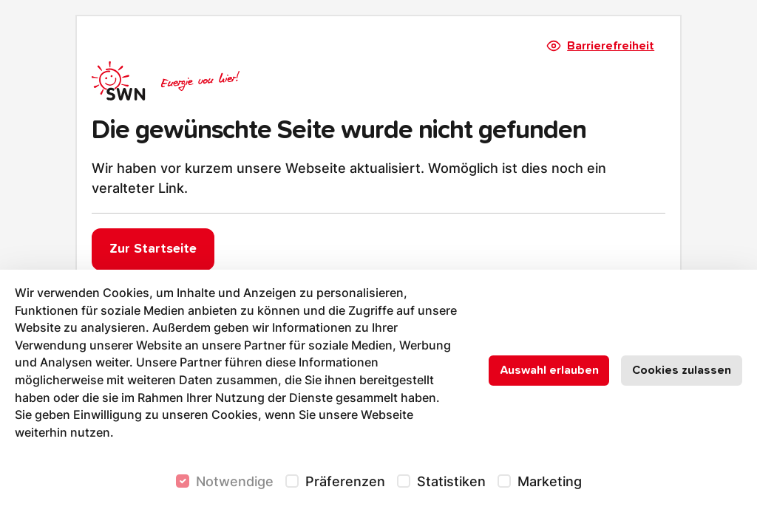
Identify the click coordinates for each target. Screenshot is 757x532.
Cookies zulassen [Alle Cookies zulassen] (682, 370)
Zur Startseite (153, 249)
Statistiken (451, 481)
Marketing (550, 481)
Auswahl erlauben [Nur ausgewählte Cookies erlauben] (549, 370)
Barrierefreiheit (601, 46)
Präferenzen (345, 481)
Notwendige (235, 481)
